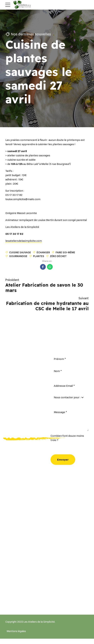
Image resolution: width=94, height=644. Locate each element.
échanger (43, 252)
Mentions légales (16, 631)
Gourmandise (18, 256)
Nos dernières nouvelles (31, 34)
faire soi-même (65, 252)
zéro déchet (58, 256)
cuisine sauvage (20, 252)
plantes (39, 256)
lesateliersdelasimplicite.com (24, 241)
